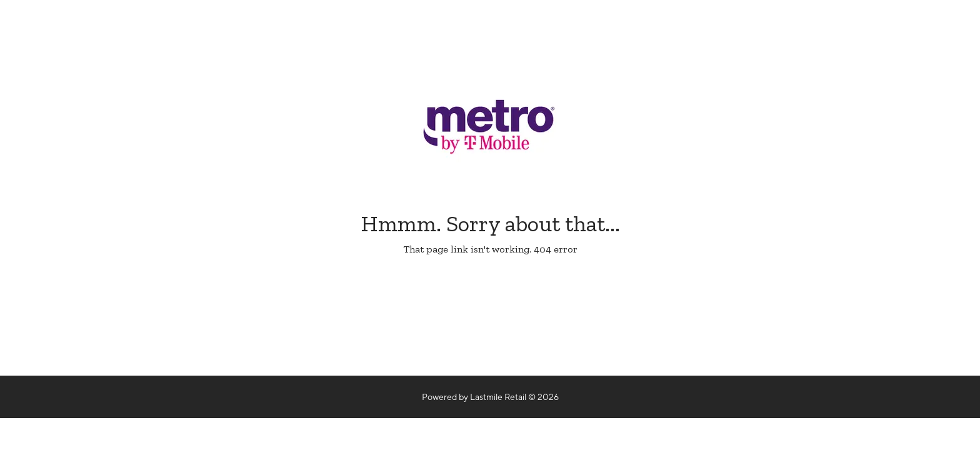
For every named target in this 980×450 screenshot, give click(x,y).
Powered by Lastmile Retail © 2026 (490, 397)
